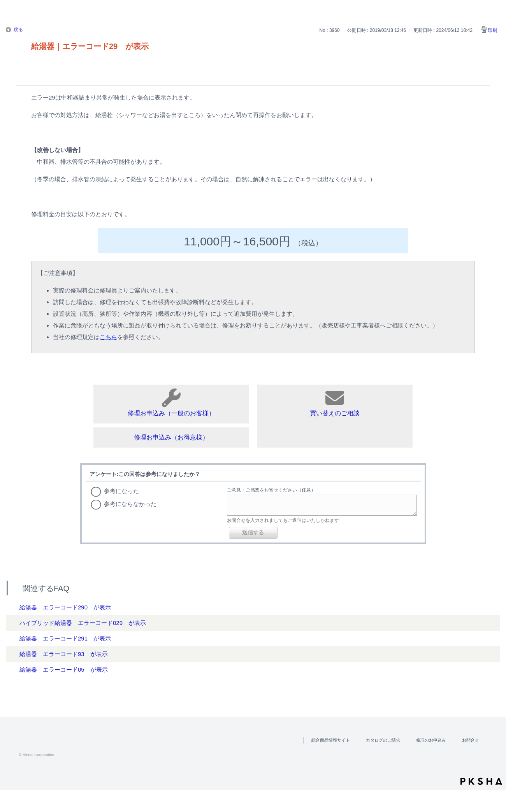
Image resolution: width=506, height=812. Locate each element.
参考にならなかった (130, 504)
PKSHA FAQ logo (481, 781)
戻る (18, 30)
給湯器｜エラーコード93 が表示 (64, 654)
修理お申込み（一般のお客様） (171, 402)
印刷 (492, 30)
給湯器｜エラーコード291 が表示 (65, 638)
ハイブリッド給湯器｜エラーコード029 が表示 (83, 623)
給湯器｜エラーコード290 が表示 (65, 607)
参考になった (121, 491)
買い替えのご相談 (335, 402)
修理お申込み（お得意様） (171, 437)
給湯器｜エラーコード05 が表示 (64, 669)
